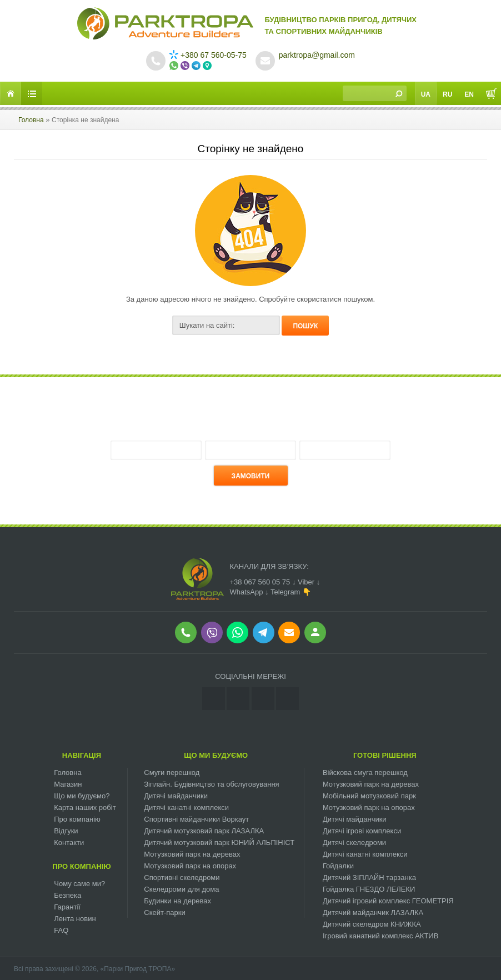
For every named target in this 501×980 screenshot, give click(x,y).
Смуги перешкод (172, 772)
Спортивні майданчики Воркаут (196, 819)
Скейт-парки (164, 912)
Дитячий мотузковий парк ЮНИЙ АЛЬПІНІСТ (219, 842)
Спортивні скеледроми (182, 877)
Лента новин (75, 919)
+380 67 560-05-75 (208, 55)
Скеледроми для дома (181, 889)
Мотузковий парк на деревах (192, 854)
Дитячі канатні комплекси (186, 807)
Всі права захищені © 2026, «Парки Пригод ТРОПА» (94, 969)
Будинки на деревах (177, 901)
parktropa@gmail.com (317, 55)
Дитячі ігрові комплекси (362, 831)
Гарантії (67, 907)
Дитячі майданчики (176, 796)
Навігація (82, 755)
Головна (31, 120)
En (469, 94)
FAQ (61, 930)
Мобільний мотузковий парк (369, 796)
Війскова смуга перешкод (365, 772)
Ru (447, 94)
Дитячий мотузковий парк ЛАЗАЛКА (204, 831)
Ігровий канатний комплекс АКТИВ (380, 936)
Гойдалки (338, 866)
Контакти (69, 842)
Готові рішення (385, 755)
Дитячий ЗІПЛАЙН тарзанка (369, 877)
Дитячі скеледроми (354, 842)
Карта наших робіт (85, 807)
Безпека (67, 895)
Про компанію (77, 819)
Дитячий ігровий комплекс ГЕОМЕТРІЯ (388, 901)
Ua (426, 94)
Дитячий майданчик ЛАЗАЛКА (373, 912)
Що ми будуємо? (82, 796)
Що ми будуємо (216, 755)
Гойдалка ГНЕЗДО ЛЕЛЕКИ (369, 889)
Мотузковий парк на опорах (190, 866)
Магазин (68, 784)
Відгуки (66, 831)
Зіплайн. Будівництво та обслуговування (211, 784)
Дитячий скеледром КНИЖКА (372, 924)
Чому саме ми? (79, 884)
